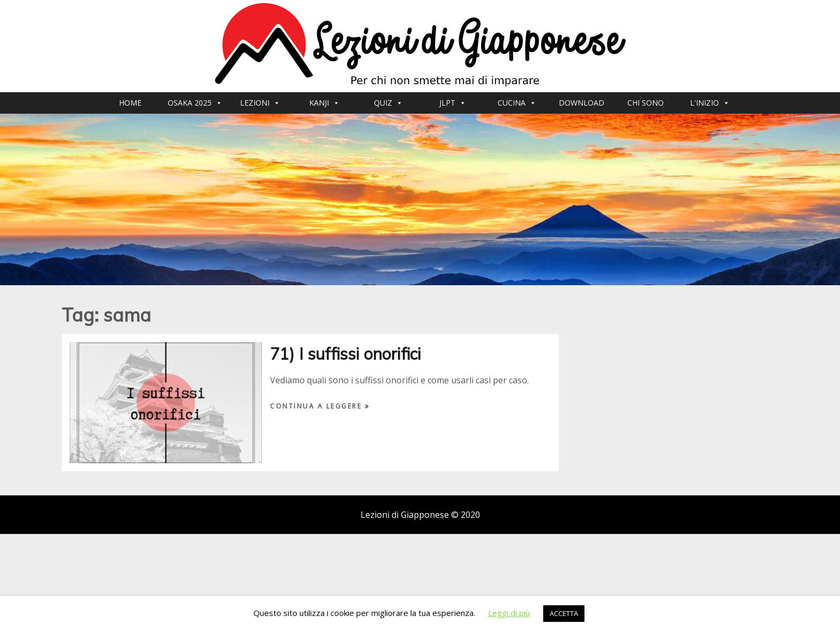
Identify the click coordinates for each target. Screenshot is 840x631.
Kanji (324, 103)
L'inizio (710, 103)
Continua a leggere (317, 406)
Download (582, 103)
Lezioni (260, 103)
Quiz (388, 103)
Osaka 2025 (195, 103)
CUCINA (517, 103)
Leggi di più (509, 613)
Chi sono (646, 103)
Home (130, 103)
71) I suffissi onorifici (346, 354)
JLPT (453, 103)
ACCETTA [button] (564, 613)
